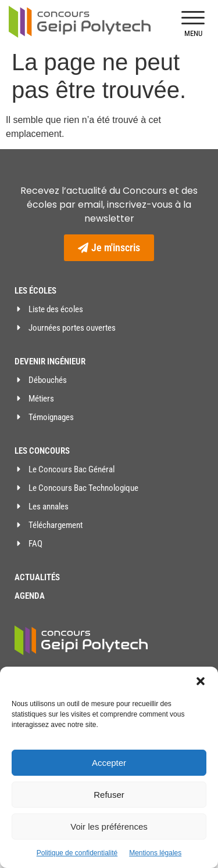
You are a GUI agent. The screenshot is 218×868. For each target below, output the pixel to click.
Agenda (30, 596)
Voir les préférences (109, 827)
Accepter (109, 763)
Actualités (37, 577)
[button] (201, 681)
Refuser (109, 795)
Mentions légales (155, 853)
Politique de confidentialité (77, 853)
